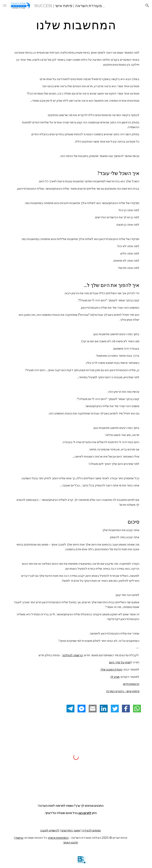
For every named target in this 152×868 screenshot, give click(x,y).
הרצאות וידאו (131, 684)
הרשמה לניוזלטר (72, 655)
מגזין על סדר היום (120, 662)
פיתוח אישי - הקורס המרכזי (123, 691)
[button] (5, 5)
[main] (76, 25)
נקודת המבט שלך (111, 669)
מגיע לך (115, 677)
